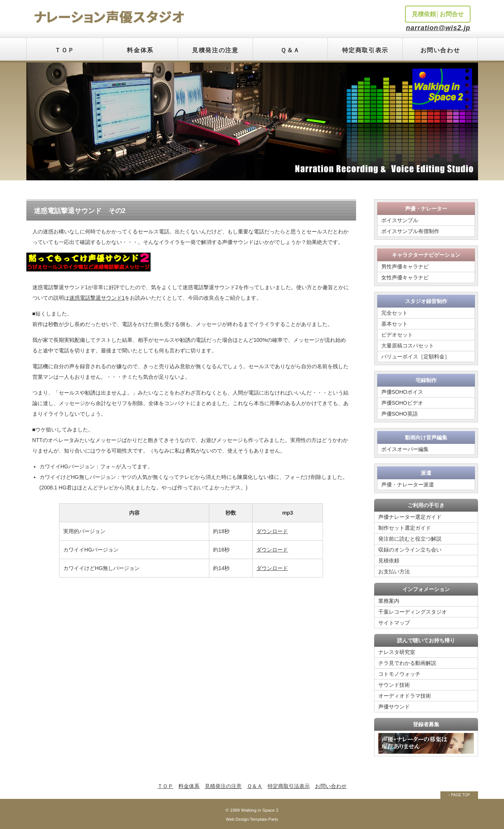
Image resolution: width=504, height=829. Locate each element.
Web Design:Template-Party (252, 819)
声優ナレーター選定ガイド (410, 517)
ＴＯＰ (65, 50)
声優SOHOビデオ (402, 403)
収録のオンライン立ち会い (410, 550)
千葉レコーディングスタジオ (413, 612)
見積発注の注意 (215, 50)
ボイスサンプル (400, 220)
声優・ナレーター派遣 (408, 485)
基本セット (394, 324)
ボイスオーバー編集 (405, 449)
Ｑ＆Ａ (290, 50)
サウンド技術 (394, 685)
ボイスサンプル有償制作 (410, 231)
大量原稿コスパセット (408, 346)
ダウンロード (272, 531)
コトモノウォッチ (399, 674)
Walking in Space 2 (260, 810)
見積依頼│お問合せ (438, 14)
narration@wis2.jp (438, 28)
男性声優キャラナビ (405, 267)
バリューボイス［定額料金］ (416, 357)
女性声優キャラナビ (405, 277)
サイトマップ (394, 623)
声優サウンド (394, 707)
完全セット (394, 313)
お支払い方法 (394, 571)
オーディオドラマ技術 (405, 696)
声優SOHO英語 (400, 414)
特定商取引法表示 (289, 786)
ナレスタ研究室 (397, 652)
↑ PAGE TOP (459, 795)
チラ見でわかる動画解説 (407, 663)
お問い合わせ (440, 50)
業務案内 (389, 601)
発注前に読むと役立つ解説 (410, 539)
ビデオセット (397, 335)
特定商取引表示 (365, 50)
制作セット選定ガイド (405, 528)
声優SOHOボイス (402, 392)
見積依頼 (389, 561)
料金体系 (140, 50)
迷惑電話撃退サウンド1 (97, 298)
